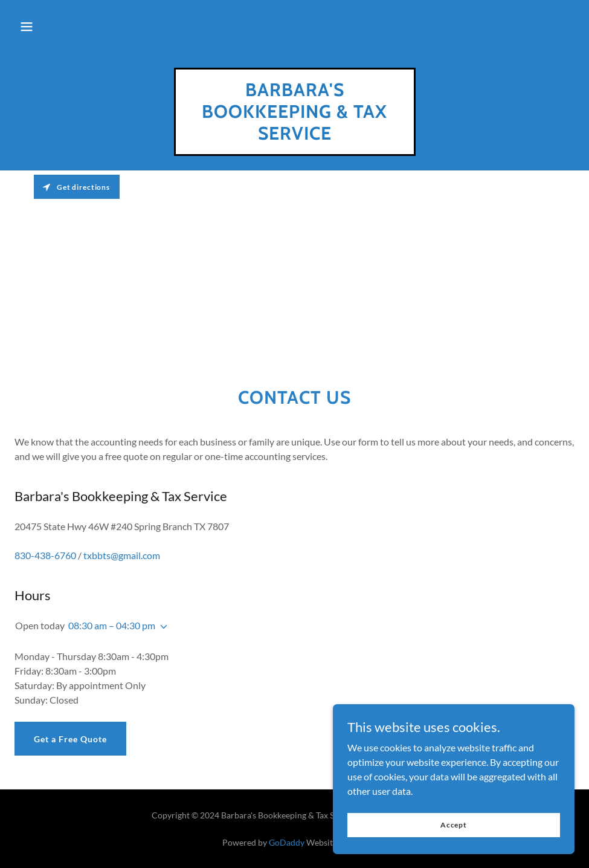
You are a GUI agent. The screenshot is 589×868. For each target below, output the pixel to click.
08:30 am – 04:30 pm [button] (112, 625)
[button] (27, 27)
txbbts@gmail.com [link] (122, 555)
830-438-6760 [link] (45, 555)
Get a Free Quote (70, 739)
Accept (454, 833)
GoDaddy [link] (287, 842)
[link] (295, 136)
